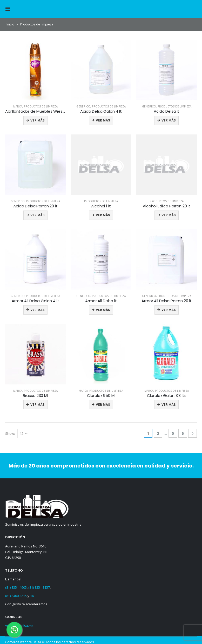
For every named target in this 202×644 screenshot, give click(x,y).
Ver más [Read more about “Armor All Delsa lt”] (103, 310)
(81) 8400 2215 (16, 596)
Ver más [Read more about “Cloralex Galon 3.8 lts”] (169, 405)
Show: (10, 433)
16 (32, 596)
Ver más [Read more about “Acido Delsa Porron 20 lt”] (38, 215)
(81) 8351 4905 (16, 587)
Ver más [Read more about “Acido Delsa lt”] (169, 120)
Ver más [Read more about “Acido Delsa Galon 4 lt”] (103, 120)
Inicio (10, 24)
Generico (83, 106)
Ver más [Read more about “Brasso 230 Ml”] (38, 405)
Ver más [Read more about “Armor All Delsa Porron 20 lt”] (169, 310)
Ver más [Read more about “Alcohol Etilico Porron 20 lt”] (169, 215)
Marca (18, 106)
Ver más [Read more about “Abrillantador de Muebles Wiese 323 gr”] (38, 120)
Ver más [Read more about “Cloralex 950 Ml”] (103, 405)
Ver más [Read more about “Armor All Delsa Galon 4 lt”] (38, 310)
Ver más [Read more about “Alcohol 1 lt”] (103, 215)
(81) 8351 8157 (39, 587)
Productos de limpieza (41, 106)
